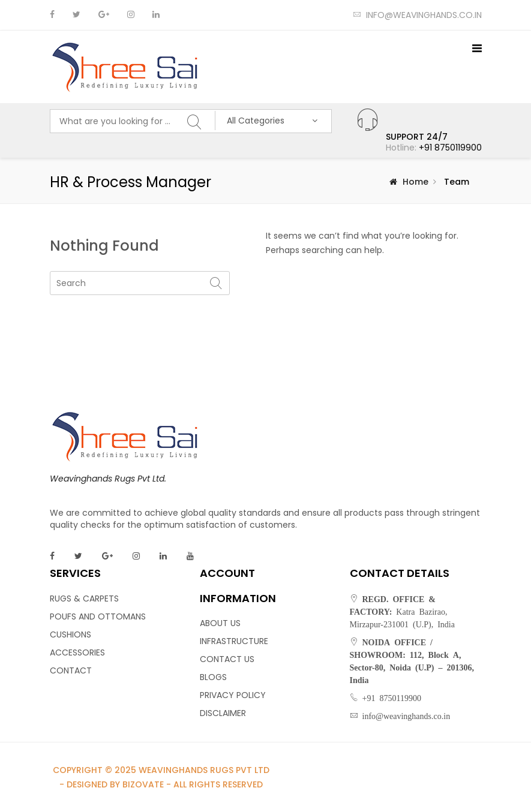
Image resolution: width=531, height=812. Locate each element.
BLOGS (213, 677)
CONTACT (71, 670)
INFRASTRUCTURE (234, 641)
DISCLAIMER (223, 713)
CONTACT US (227, 659)
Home (415, 182)
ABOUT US (220, 623)
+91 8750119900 (450, 148)
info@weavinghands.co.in (417, 15)
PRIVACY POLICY (233, 695)
